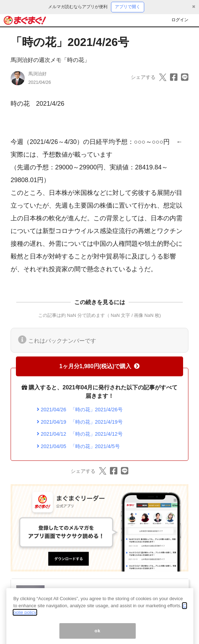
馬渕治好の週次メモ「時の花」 (50, 60)
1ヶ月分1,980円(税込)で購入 (100, 366)
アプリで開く (128, 7)
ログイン (180, 20)
